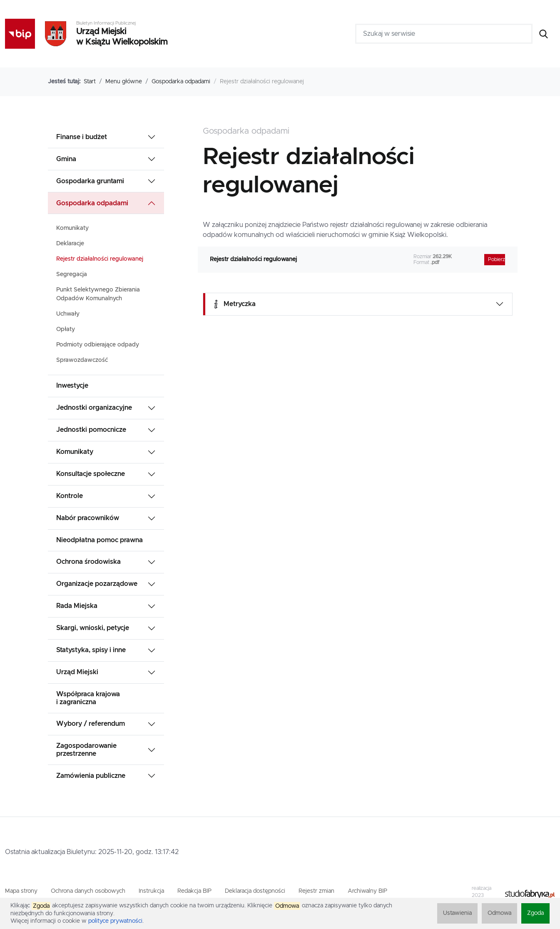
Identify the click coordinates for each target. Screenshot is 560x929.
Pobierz (497, 260)
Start (90, 82)
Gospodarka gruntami (90, 181)
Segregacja (72, 274)
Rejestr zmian (316, 891)
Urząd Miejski (77, 672)
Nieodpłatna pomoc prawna (100, 540)
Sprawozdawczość (82, 360)
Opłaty (66, 329)
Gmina (66, 159)
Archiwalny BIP (367, 891)
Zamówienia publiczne (91, 776)
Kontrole (70, 496)
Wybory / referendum (91, 724)
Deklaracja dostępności (255, 891)
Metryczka (234, 304)
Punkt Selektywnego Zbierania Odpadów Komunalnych (98, 294)
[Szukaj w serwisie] (444, 34)
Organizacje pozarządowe (97, 584)
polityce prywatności (115, 921)
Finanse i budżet (82, 137)
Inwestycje (72, 386)
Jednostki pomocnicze (91, 430)
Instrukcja (151, 891)
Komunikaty (72, 228)
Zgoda (535, 913)
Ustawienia (457, 913)
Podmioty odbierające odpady (98, 345)
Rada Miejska (77, 606)
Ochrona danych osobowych (88, 891)
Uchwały (68, 314)
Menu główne (124, 82)
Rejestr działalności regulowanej (100, 259)
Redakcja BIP (194, 891)
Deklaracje (70, 244)
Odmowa (499, 913)
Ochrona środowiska (88, 562)
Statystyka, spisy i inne (91, 650)
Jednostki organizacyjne (94, 408)
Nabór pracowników (88, 518)
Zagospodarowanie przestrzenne (86, 750)
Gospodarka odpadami (181, 82)
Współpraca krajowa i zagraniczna (88, 698)
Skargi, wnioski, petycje (93, 628)
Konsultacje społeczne (91, 474)
